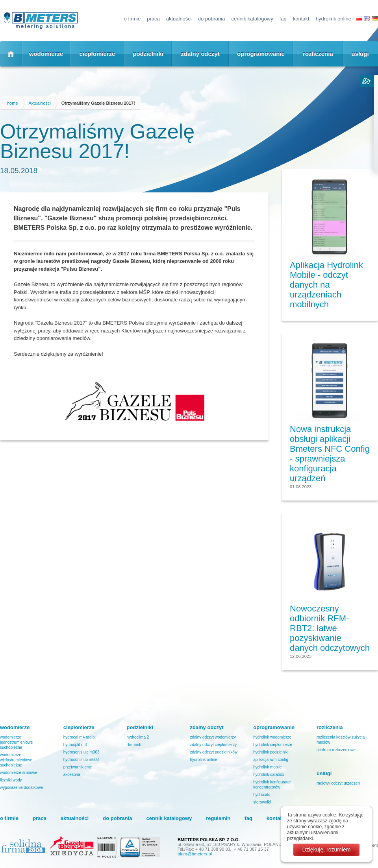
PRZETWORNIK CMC (78, 767)
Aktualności (179, 19)
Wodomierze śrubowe (19, 773)
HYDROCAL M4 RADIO (79, 737)
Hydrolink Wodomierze (272, 737)
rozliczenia (318, 54)
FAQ (283, 19)
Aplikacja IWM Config (271, 760)
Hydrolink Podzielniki (271, 752)
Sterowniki (262, 802)
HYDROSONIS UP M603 (81, 760)
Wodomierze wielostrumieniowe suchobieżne (16, 760)
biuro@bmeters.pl (195, 854)
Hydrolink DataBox (269, 775)
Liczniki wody (11, 780)
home (13, 103)
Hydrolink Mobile (267, 767)
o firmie (132, 19)
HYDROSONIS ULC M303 (82, 752)
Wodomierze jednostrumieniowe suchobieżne (16, 742)
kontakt (301, 19)
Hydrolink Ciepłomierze (273, 745)
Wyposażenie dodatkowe (21, 788)
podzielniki (148, 54)
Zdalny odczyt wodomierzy (213, 737)
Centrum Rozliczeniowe (336, 750)
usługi (360, 54)
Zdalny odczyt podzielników (214, 752)
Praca (153, 19)
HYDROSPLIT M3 (75, 745)
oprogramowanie (261, 54)
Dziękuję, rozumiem (327, 850)
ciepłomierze (97, 54)
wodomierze (46, 54)
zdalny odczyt (200, 54)
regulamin (218, 818)
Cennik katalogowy (252, 19)
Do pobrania (212, 19)
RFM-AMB (134, 745)
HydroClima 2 (138, 737)
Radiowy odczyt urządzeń (338, 783)
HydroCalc (262, 795)
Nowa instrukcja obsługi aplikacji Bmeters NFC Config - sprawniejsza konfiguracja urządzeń (330, 454)
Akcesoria (72, 775)
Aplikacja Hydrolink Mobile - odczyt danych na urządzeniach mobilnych (326, 285)
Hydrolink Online (334, 19)
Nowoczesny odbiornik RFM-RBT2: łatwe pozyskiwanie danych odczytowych (330, 628)
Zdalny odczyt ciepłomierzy (213, 745)
